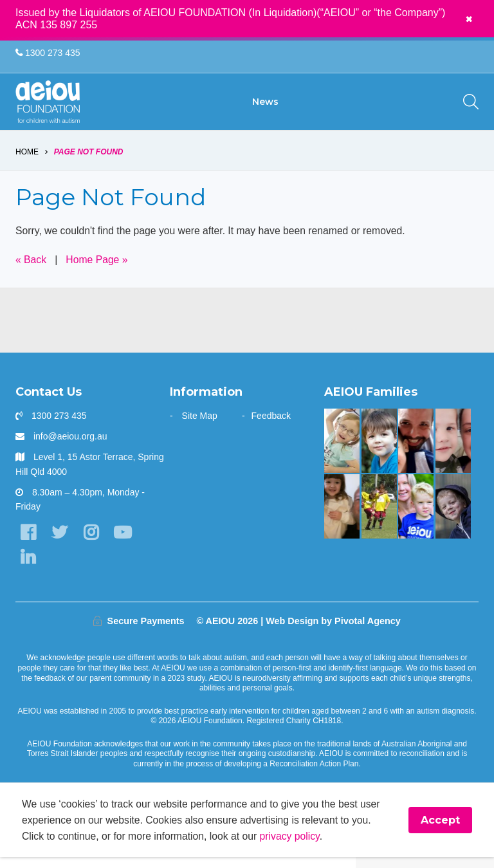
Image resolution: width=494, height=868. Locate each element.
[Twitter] (60, 542)
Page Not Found (89, 160)
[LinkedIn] (28, 567)
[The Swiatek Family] (379, 515)
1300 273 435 (48, 53)
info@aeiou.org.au (70, 445)
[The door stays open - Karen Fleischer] (342, 449)
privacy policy (294, 846)
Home (27, 160)
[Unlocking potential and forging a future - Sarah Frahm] (453, 449)
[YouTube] (124, 542)
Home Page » (98, 269)
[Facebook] (28, 542)
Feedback (271, 424)
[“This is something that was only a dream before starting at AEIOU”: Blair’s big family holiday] (342, 515)
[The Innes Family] (453, 515)
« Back (31, 269)
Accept (440, 830)
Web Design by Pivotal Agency (333, 631)
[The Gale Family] (379, 449)
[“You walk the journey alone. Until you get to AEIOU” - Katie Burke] (416, 515)
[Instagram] (92, 542)
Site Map (200, 424)
